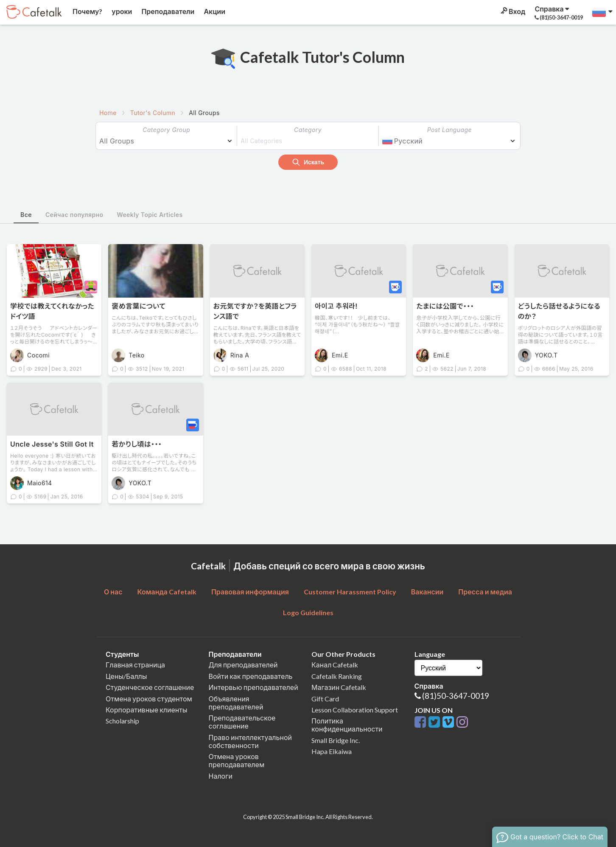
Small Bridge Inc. (336, 740)
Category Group (166, 130)
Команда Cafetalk (167, 592)
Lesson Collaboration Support (355, 710)
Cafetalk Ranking (337, 676)
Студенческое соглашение (150, 687)
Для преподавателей (243, 665)
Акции (214, 11)
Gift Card (325, 699)
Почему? (87, 11)
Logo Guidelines (308, 612)
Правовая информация (250, 592)
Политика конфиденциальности (347, 725)
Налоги (221, 776)
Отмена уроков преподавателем (237, 760)
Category (308, 130)
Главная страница (135, 665)
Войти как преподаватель (251, 676)
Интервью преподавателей (253, 687)
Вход (512, 11)
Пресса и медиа (485, 592)
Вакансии (427, 592)
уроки (121, 11)
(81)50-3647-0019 (456, 696)
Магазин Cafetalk (339, 687)
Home (108, 113)
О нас (113, 592)
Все (26, 215)
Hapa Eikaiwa (332, 751)
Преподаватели (167, 11)
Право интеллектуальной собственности (250, 741)
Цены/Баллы (126, 676)
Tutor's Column (153, 113)
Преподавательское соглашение (242, 722)
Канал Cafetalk (335, 665)
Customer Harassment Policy (350, 592)
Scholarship (122, 721)
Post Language (449, 130)
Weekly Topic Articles (150, 215)
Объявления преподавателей (236, 703)
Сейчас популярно (74, 215)
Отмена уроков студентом (149, 699)
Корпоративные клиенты (147, 710)
